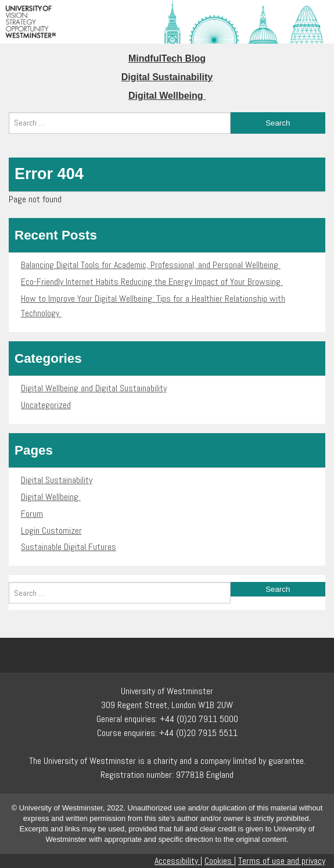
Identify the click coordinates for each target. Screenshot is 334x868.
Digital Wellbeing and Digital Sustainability (94, 388)
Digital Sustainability (167, 77)
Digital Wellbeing (167, 96)
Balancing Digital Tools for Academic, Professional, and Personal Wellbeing (151, 265)
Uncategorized (46, 405)
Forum (32, 514)
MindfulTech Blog (167, 58)
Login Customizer (51, 531)
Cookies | (220, 861)
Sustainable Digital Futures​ (69, 547)
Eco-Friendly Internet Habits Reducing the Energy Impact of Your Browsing (152, 282)
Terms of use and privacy (282, 861)
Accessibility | (178, 861)
